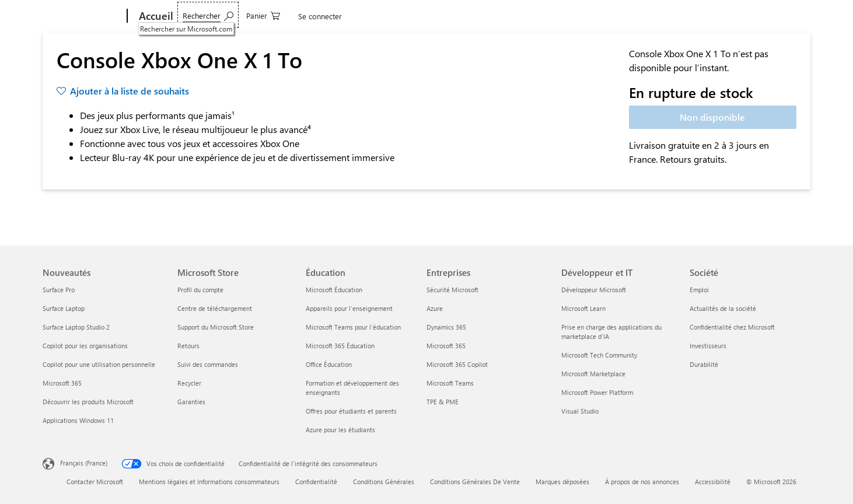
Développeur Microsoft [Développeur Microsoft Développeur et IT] (594, 290)
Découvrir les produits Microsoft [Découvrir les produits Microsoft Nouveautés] (88, 402)
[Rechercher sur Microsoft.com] (674, 15)
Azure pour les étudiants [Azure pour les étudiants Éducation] (340, 430)
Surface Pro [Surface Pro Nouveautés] (59, 290)
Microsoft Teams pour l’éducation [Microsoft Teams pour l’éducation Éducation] (353, 327)
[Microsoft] (83, 16)
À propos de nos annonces (642, 482)
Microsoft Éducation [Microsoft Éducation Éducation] (334, 290)
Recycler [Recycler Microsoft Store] (189, 383)
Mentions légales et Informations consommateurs (209, 482)
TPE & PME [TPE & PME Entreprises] (443, 402)
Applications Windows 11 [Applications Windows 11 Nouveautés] (78, 420)
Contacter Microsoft (95, 482)
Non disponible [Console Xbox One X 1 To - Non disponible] (712, 117)
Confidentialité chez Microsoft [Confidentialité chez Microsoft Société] (732, 327)
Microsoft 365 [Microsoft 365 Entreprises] (446, 346)
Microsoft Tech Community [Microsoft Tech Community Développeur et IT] (599, 355)
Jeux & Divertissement (328, 16)
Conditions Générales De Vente (475, 482)
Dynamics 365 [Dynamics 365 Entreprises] (446, 327)
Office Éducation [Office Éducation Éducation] (329, 364)
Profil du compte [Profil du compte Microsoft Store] (200, 290)
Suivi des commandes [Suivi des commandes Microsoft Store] (208, 364)
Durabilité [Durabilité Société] (704, 364)
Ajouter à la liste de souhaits (130, 91)
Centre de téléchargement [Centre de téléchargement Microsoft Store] (215, 308)
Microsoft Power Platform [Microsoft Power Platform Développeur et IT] (597, 392)
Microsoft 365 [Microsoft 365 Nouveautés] (62, 383)
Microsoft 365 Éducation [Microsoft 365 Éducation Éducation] (340, 346)
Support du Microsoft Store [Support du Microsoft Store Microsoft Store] (216, 327)
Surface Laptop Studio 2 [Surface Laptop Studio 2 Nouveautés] (76, 327)
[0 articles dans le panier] (729, 15)
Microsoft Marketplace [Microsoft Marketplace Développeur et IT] (593, 374)
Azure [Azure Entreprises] (435, 308)
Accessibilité (713, 482)
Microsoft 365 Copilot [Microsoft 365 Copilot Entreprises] (457, 364)
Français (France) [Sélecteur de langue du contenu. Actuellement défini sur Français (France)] (84, 463)
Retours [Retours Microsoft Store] (188, 346)
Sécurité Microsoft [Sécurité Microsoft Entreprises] (452, 290)
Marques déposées (562, 482)
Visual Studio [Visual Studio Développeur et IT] (580, 411)
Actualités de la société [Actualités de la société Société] (723, 308)
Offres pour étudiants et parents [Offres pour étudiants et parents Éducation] (351, 411)
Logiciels (254, 16)
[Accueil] (155, 16)
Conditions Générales (384, 482)
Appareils (202, 16)
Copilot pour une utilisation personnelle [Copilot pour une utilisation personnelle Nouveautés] (99, 364)
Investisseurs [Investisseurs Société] (708, 346)
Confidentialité (316, 482)
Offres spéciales (413, 16)
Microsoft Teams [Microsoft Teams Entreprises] (450, 383)
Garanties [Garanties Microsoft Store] (191, 402)
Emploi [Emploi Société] (699, 290)
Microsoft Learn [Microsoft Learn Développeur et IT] (583, 308)
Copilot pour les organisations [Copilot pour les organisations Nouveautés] (85, 346)
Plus (462, 16)
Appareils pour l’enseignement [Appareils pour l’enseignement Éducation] (349, 308)
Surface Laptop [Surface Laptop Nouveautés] (64, 308)
